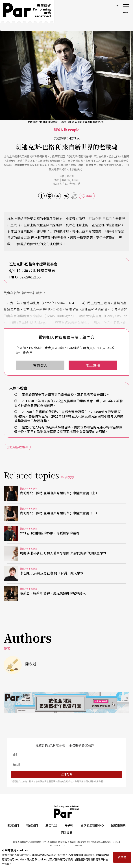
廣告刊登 (51, 825)
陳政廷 (70, 176)
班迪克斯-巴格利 (100, 219)
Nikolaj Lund (70, 180)
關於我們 (13, 825)
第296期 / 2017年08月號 (66, 184)
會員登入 (40, 365)
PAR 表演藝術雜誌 (67, 812)
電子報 (69, 825)
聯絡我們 (32, 825)
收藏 (89, 196)
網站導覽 (67, 832)
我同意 (122, 857)
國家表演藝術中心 (92, 825)
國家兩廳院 (118, 825)
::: (117, 6)
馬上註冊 (93, 365)
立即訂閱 (67, 774)
